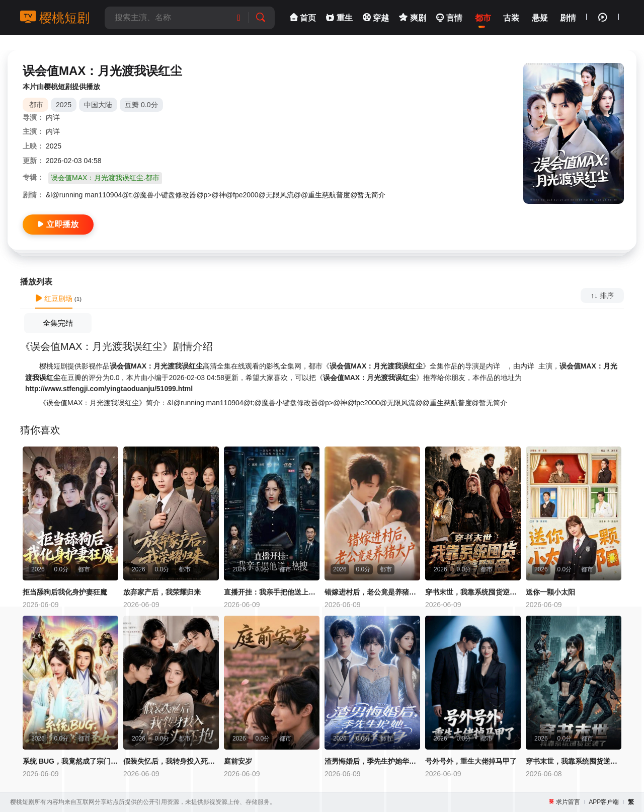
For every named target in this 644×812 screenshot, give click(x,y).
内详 (53, 117)
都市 (36, 105)
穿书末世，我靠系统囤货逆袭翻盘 (473, 592)
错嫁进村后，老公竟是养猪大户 (372, 592)
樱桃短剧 (55, 18)
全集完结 (58, 323)
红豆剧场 (54, 299)
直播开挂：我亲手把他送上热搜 (272, 592)
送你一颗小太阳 (550, 592)
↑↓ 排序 (602, 296)
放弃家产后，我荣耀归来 (162, 592)
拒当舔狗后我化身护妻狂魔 (65, 592)
